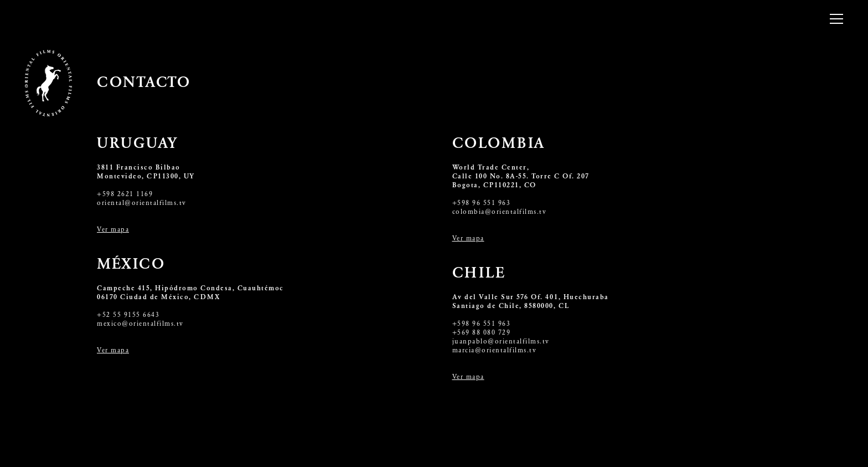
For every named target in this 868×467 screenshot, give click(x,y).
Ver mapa (113, 230)
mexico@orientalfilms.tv (140, 324)
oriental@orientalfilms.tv (142, 203)
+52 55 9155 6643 (128, 315)
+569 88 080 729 (482, 333)
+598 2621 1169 (125, 194)
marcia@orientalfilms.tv (495, 351)
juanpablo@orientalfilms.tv (501, 342)
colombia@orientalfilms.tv (500, 212)
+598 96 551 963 (482, 203)
